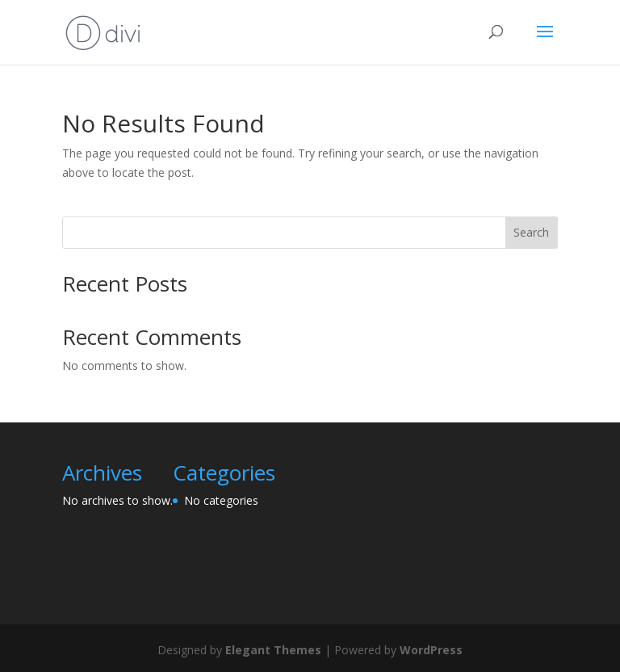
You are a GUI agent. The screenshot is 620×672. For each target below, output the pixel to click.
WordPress (431, 650)
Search (531, 232)
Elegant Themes (273, 650)
